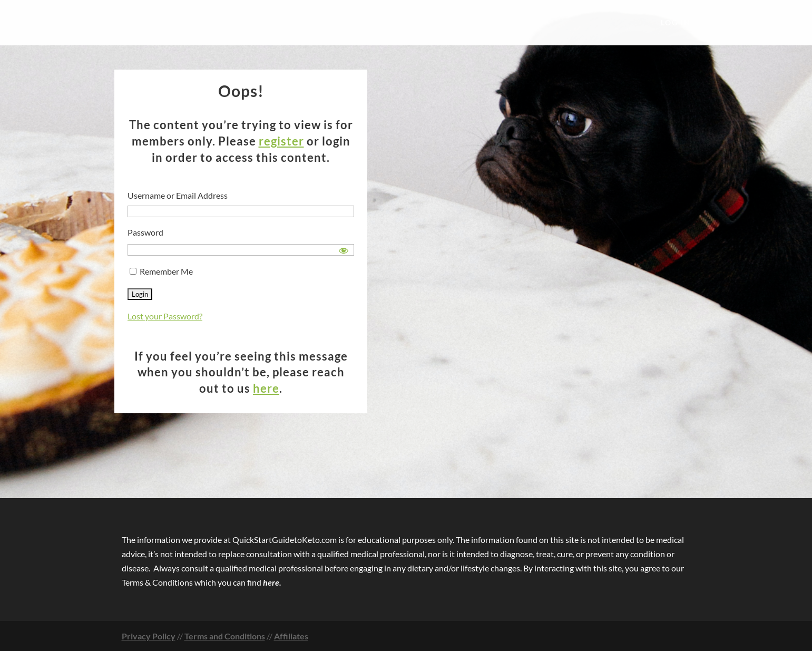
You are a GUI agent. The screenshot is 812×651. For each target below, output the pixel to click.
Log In (676, 23)
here (266, 388)
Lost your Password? (165, 316)
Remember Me (161, 271)
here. (272, 582)
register (281, 141)
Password (145, 232)
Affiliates (291, 636)
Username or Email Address (178, 195)
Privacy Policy (149, 636)
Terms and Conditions (225, 636)
